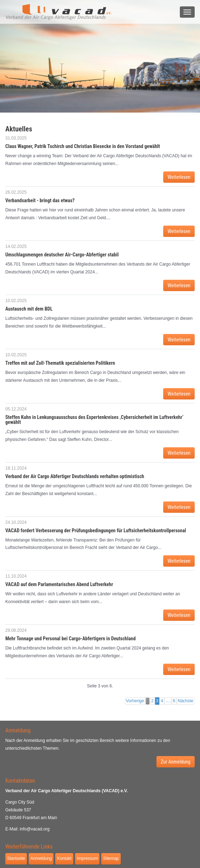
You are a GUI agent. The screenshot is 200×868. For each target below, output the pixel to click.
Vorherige (135, 701)
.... (168, 701)
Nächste (185, 701)
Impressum (87, 858)
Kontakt (64, 858)
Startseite (16, 858)
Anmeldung (41, 858)
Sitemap (111, 858)
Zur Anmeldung (176, 762)
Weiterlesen (179, 177)
